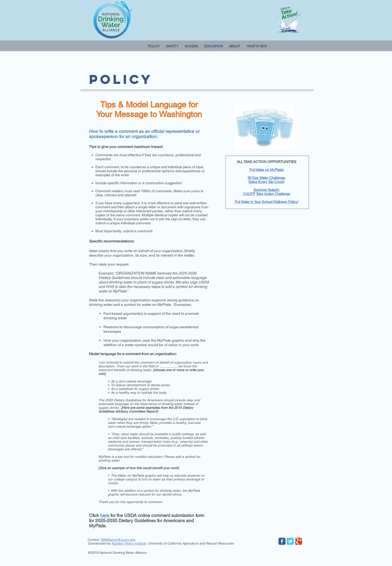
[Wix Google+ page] (298, 541)
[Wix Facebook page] (282, 541)
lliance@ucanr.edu (122, 540)
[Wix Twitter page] (290, 541)
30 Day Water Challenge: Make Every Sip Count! (267, 180)
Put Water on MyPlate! (267, 170)
